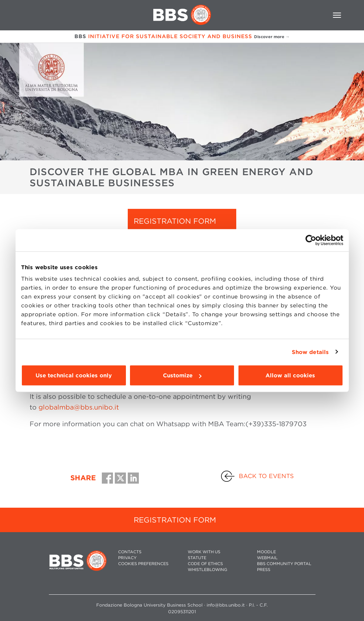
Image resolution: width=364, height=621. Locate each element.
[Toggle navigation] (337, 15)
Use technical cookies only (74, 375)
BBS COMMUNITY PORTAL (284, 564)
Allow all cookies (290, 375)
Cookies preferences (143, 564)
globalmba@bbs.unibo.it (79, 407)
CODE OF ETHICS (205, 564)
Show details (310, 352)
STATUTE (197, 558)
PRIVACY (127, 558)
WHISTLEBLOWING (208, 570)
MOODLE (266, 552)
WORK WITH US (204, 552)
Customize (182, 375)
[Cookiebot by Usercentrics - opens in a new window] (311, 240)
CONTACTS (130, 552)
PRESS (264, 570)
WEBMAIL (267, 558)
